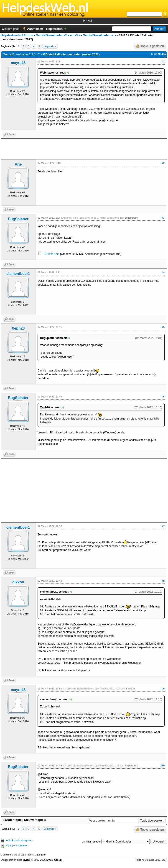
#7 (163, 526)
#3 (163, 218)
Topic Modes (158, 54)
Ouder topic (13, 820)
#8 (163, 581)
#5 (163, 327)
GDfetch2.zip (51, 254)
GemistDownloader (96, 35)
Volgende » (50, 46)
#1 (163, 61)
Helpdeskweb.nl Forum (17, 35)
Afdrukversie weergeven (20, 840)
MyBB (26, 860)
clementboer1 (18, 274)
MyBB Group (54, 860)
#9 (163, 689)
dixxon (18, 582)
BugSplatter (18, 219)
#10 (163, 766)
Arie (18, 164)
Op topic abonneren (17, 845)
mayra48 (18, 63)
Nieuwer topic (34, 820)
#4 (163, 272)
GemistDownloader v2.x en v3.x (58, 35)
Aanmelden (35, 29)
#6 (163, 397)
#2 (163, 163)
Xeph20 (18, 328)
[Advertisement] (84, 149)
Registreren (54, 29)
